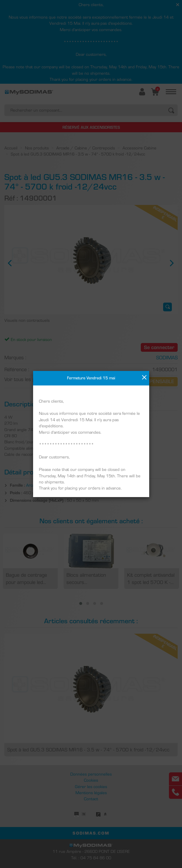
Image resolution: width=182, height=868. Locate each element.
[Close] (144, 377)
